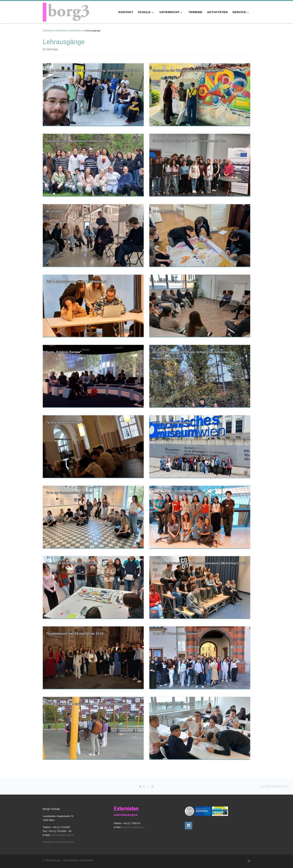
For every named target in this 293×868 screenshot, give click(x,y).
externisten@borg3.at (133, 827)
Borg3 (56, 860)
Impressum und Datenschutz (58, 842)
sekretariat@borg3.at (62, 835)
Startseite (48, 31)
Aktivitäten (62, 31)
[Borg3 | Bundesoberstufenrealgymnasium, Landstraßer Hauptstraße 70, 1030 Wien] (66, 11)
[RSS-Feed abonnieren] (249, 861)
